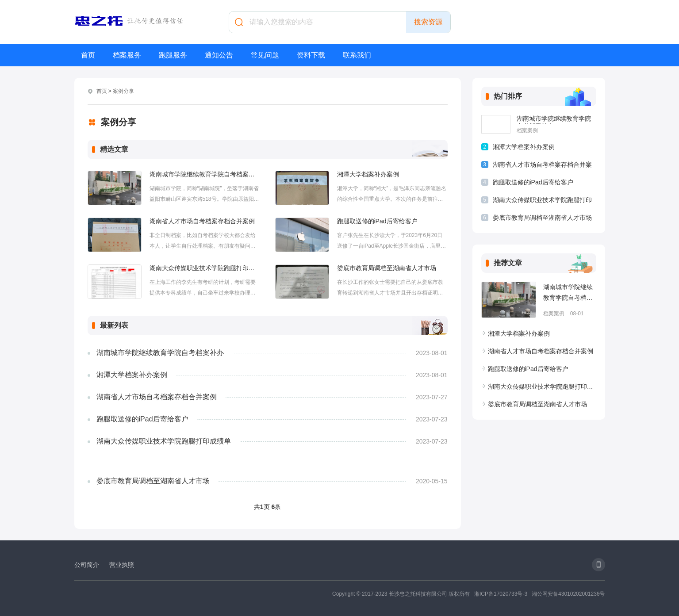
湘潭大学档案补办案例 (368, 174)
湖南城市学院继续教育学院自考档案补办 (205, 174)
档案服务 (127, 55)
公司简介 (87, 565)
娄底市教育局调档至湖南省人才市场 (387, 268)
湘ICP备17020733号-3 (501, 594)
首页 (88, 55)
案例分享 (123, 91)
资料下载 (311, 55)
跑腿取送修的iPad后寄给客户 (377, 221)
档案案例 (527, 130)
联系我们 (357, 55)
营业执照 (122, 565)
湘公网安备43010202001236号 (568, 594)
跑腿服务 (173, 55)
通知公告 (219, 55)
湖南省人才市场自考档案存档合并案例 (202, 221)
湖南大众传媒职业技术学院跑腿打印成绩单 (205, 268)
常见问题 (265, 55)
